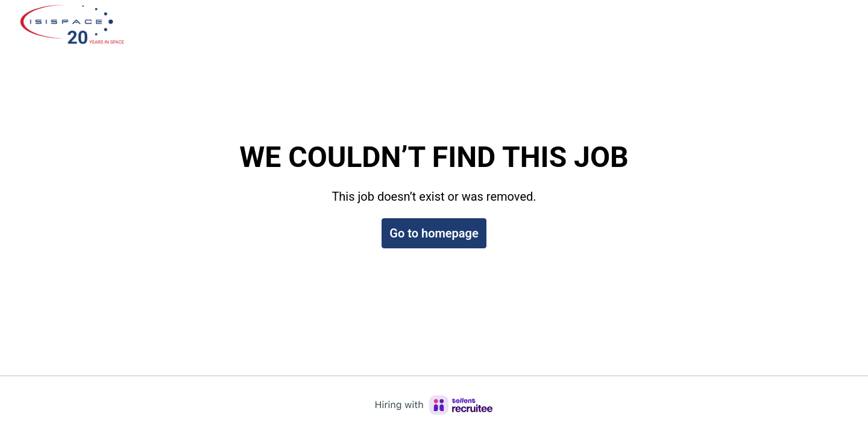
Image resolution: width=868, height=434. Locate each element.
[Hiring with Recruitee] (434, 405)
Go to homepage (434, 233)
